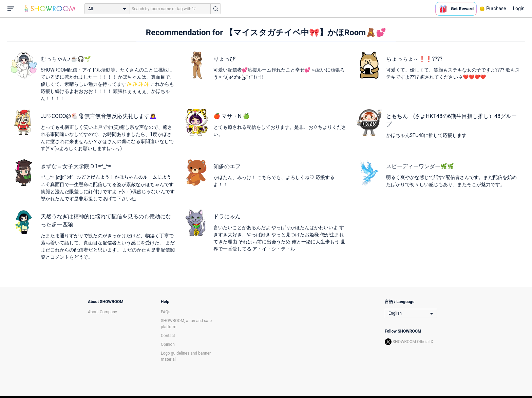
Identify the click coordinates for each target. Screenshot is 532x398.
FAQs (166, 312)
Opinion (168, 344)
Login (519, 8)
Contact (168, 336)
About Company (102, 312)
